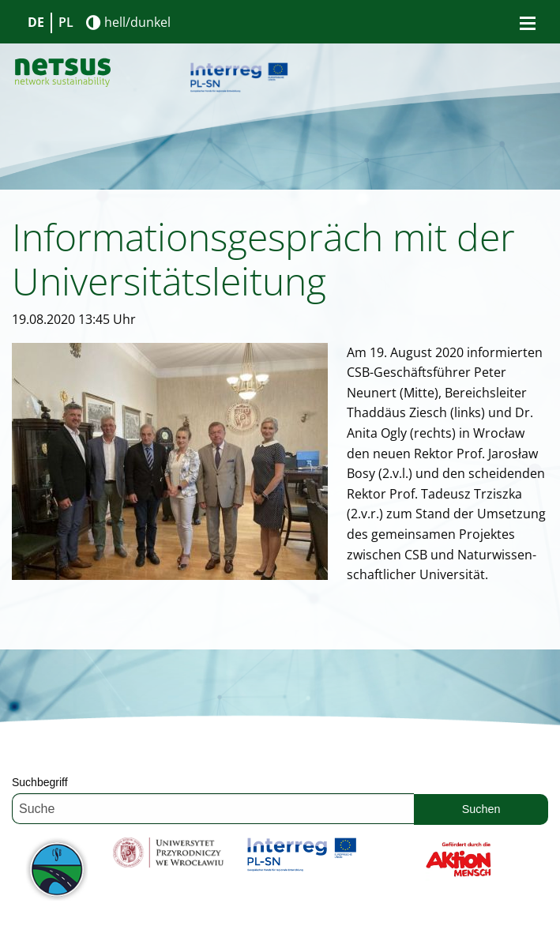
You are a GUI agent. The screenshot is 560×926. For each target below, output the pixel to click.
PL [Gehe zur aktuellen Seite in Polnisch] (66, 22)
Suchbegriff (40, 782)
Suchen (481, 809)
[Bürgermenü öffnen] (528, 23)
